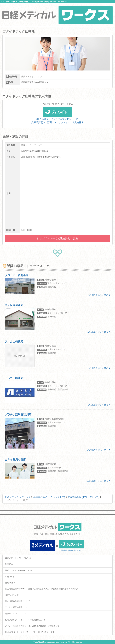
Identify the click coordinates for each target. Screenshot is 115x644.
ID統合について (12, 595)
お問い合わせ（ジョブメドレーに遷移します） (25, 620)
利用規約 (9, 564)
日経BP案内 (10, 583)
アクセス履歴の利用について (18, 607)
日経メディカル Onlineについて (19, 570)
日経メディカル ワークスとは (18, 558)
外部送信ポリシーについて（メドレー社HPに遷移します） (31, 632)
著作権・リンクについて (16, 614)
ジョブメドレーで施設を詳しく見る (57, 238)
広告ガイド (10, 577)
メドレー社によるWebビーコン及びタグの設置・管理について (32, 626)
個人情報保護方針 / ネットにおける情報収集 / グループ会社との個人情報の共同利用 (42, 589)
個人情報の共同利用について (18, 601)
